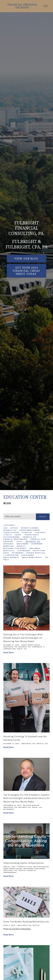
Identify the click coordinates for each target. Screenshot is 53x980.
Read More (9, 652)
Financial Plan (38, 539)
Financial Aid (30, 537)
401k (5, 528)
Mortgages (9, 551)
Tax (47, 557)
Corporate (40, 533)
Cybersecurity (32, 535)
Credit (18, 535)
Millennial (35, 548)
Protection (39, 551)
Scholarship (28, 555)
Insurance (9, 544)
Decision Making (12, 537)
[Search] (20, 516)
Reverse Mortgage (36, 553)
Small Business (11, 557)
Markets (21, 546)
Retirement (18, 553)
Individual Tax (33, 541)
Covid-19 (8, 535)
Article (14, 528)
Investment (23, 544)
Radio (6, 553)
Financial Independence (15, 539)
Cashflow (27, 533)
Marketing (9, 546)
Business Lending (30, 528)
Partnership (24, 551)
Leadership (37, 544)
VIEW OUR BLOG (26, 259)
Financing (8, 541)
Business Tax (10, 530)
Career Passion (11, 533)
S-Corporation (11, 555)
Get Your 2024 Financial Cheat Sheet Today (26, 271)
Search (43, 517)
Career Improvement (30, 530)
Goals (19, 541)
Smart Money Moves (32, 557)
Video (6, 560)
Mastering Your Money (15, 548)
